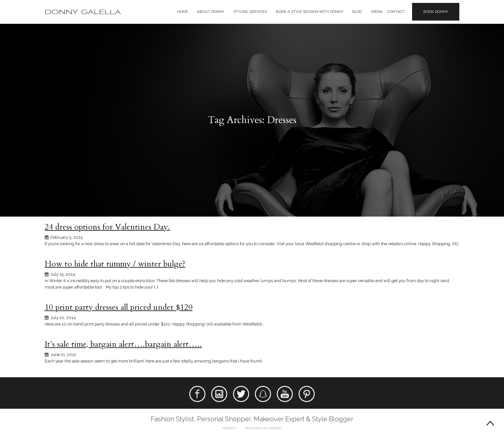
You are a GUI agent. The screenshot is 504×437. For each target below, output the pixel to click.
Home (183, 12)
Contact (396, 12)
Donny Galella (83, 12)
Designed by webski (263, 428)
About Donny (211, 12)
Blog (357, 12)
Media (377, 12)
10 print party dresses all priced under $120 (119, 307)
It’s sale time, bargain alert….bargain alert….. (123, 344)
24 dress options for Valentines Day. (107, 227)
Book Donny (436, 12)
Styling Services (250, 12)
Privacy (230, 428)
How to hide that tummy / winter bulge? (115, 264)
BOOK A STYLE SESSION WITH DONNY (310, 12)
